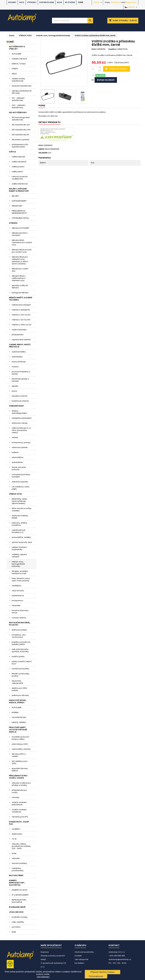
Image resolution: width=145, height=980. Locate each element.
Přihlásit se (116, 2)
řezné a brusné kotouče (19, 468)
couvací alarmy (19, 618)
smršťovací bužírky (20, 669)
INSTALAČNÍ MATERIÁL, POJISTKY (20, 624)
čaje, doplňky (18, 922)
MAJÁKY (15, 196)
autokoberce (18, 596)
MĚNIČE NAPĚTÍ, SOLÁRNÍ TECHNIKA (21, 299)
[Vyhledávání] (72, 21)
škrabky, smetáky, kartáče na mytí (20, 572)
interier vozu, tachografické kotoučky (18, 564)
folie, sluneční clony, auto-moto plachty (21, 580)
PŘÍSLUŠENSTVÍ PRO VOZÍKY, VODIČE (18, 777)
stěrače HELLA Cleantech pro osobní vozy (22, 242)
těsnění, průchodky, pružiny (21, 675)
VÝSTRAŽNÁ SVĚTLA (20, 218)
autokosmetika (19, 352)
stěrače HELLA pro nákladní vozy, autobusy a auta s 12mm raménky (20, 260)
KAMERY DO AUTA (20, 890)
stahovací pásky (19, 630)
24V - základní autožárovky (18, 106)
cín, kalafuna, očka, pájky (21, 488)
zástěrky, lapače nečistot (19, 556)
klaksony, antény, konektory (20, 524)
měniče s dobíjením (21, 310)
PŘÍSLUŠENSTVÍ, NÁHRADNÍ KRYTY (19, 212)
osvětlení (16, 829)
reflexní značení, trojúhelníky (19, 548)
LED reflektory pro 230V (20, 762)
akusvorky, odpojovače (17, 682)
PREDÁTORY (17, 206)
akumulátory (18, 457)
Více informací (43, 977)
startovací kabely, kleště (20, 517)
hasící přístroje (19, 362)
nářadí (15, 437)
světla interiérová (20, 184)
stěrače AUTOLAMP (20, 228)
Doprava (45, 952)
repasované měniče (21, 340)
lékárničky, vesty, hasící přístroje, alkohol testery (19, 501)
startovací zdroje (20, 423)
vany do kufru (18, 591)
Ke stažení (70, 2)
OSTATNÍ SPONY (19, 717)
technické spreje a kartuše (20, 380)
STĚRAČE (13, 223)
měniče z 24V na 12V (21, 315)
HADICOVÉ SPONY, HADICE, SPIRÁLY (18, 701)
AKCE (22, 2)
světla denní (17, 172)
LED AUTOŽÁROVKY (18, 112)
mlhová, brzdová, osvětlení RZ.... (20, 178)
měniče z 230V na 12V (22, 325)
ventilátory (17, 586)
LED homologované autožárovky (21, 119)
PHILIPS (15, 69)
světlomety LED (18, 157)
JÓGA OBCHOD (16, 912)
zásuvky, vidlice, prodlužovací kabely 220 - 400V (21, 846)
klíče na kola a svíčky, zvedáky (22, 509)
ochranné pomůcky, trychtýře (21, 476)
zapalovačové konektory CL (18, 531)
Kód (94, 49)
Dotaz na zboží (106, 80)
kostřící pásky (18, 656)
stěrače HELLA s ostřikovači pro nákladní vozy (19, 278)
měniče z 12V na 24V (21, 320)
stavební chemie (20, 396)
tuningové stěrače (20, 293)
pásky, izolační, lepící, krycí (22, 663)
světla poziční (18, 167)
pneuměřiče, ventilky (21, 537)
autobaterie (17, 462)
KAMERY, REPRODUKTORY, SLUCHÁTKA (17, 883)
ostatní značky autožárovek (18, 80)
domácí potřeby (19, 863)
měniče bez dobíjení (21, 305)
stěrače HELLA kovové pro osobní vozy (22, 251)
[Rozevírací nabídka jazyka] (131, 7)
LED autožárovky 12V (21, 125)
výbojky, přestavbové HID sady (22, 92)
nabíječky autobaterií (22, 418)
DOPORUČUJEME (47, 2)
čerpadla (16, 605)
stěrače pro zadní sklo (20, 270)
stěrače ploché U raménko (20, 234)
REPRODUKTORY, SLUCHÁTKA (19, 901)
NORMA (15, 712)
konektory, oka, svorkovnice (19, 636)
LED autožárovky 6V (21, 135)
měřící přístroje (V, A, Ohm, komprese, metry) (21, 430)
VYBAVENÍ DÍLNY (16, 406)
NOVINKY (12, 2)
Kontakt (78, 956)
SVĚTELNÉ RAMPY (19, 201)
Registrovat (131, 2)
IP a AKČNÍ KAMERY (20, 895)
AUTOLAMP (17, 54)
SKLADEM (43, 153)
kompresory (17, 600)
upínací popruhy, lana (22, 542)
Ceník (81, 2)
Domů (10, 42)
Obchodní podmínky (84, 952)
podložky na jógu (20, 917)
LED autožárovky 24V (21, 130)
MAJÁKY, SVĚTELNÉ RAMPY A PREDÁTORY (19, 190)
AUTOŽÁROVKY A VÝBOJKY (17, 48)
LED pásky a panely (20, 140)
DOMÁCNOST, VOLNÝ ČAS (19, 823)
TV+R (14, 839)
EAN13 (41, 149)
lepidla (15, 386)
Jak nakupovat (81, 959)
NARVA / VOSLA (19, 64)
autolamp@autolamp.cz (120, 959)
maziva (15, 367)
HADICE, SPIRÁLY (19, 722)
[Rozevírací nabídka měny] (98, 2)
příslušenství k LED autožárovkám (20, 146)
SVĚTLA (12, 152)
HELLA (14, 74)
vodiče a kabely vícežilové (19, 811)
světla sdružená (19, 162)
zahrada (16, 858)
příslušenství (18, 335)
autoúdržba (17, 357)
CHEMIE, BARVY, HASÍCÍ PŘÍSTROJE (20, 346)
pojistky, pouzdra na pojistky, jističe (21, 643)
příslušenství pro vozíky (19, 791)
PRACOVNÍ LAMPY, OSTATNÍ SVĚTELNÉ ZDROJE (18, 730)
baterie (15, 452)
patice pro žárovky (20, 695)
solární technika (19, 330)
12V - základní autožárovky (18, 99)
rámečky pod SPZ (20, 817)
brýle (14, 853)
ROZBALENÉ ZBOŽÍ (17, 907)
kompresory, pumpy (21, 442)
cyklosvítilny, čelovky (21, 749)
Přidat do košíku (116, 69)
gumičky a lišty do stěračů (20, 287)
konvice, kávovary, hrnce (20, 612)
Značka (112, 49)
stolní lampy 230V (20, 744)
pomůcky (16, 927)
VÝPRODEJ (32, 2)
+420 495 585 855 (117, 956)
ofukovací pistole (20, 447)
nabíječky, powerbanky (18, 869)
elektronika (17, 834)
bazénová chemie (20, 401)
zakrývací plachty (20, 482)
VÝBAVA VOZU (15, 494)
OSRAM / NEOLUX (19, 59)
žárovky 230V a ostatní (19, 755)
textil (14, 932)
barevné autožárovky (22, 86)
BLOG (60, 2)
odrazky (16, 797)
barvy (14, 391)
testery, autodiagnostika (19, 412)
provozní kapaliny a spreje (21, 373)
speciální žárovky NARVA (20, 770)
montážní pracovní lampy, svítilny (20, 738)
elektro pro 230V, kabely (20, 689)
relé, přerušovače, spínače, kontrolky (20, 650)
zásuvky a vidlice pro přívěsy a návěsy (21, 784)
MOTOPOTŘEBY (16, 875)
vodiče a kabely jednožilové (19, 803)
